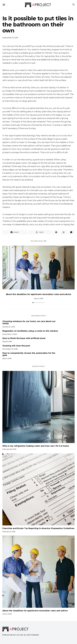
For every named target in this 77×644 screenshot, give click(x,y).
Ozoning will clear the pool (16, 346)
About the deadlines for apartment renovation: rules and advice (39, 294)
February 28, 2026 (9, 449)
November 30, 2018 (10, 349)
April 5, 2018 (7, 358)
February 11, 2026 (9, 532)
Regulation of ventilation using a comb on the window (30, 331)
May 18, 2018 (7, 341)
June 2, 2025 (39, 298)
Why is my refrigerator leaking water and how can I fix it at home (36, 446)
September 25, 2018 (10, 38)
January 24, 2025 (9, 327)
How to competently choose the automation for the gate (29, 354)
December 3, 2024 (10, 334)
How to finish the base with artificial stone (24, 338)
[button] (33, 303)
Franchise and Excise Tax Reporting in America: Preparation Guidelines (38, 528)
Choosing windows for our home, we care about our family (29, 322)
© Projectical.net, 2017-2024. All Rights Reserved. (21, 635)
